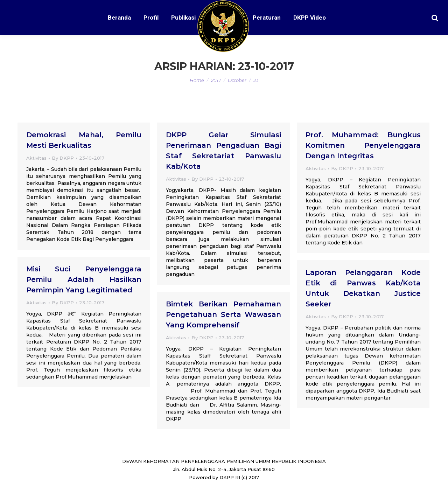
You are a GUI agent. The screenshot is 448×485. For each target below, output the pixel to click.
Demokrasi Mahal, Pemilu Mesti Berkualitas (84, 140)
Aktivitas (36, 158)
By (63, 158)
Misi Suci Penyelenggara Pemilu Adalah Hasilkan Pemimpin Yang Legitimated (84, 279)
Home (197, 80)
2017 (216, 80)
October (237, 80)
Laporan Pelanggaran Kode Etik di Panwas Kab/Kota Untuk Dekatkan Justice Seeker (363, 288)
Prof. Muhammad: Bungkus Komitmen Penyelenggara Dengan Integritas (363, 145)
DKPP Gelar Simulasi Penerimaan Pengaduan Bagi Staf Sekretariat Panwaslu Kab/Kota (223, 151)
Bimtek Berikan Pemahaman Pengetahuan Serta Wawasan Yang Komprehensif (223, 314)
